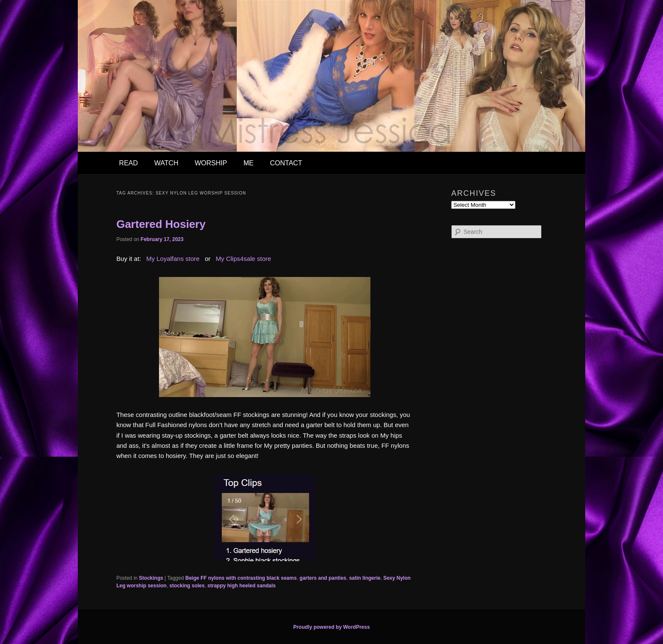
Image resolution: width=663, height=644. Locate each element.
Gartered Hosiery (161, 224)
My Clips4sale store (243, 259)
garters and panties (323, 578)
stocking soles (187, 586)
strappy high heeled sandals (242, 586)
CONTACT (286, 163)
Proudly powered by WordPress (331, 627)
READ (129, 163)
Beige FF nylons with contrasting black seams (241, 578)
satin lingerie (365, 578)
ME (249, 163)
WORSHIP (211, 163)
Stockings (151, 578)
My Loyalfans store (173, 259)
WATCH (166, 163)
